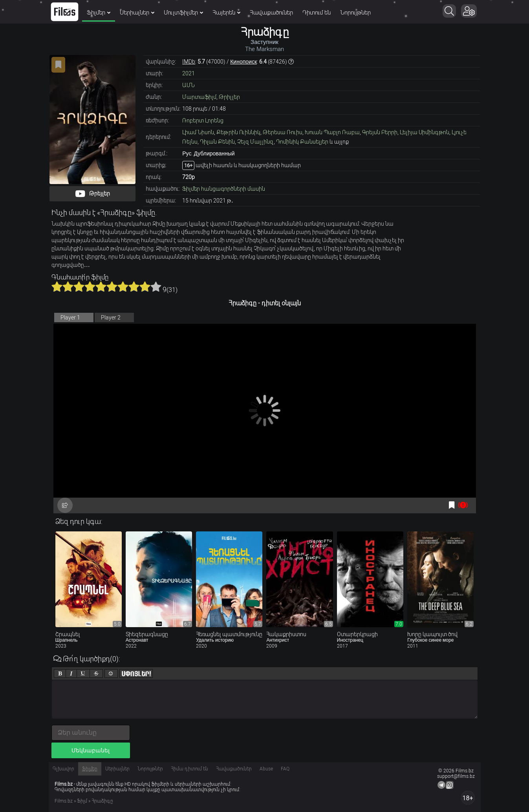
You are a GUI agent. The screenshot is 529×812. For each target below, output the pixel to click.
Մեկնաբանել (91, 750)
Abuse (266, 769)
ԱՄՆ (189, 85)
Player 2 (111, 318)
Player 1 (70, 318)
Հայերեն (226, 13)
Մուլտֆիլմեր (183, 13)
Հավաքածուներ (271, 13)
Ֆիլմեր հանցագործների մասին (224, 189)
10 (156, 286)
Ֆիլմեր (99, 13)
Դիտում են (317, 13)
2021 (189, 73)
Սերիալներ (137, 13)
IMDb (189, 62)
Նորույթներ (355, 13)
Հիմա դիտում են (189, 769)
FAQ (285, 769)
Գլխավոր (63, 769)
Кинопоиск (243, 62)
